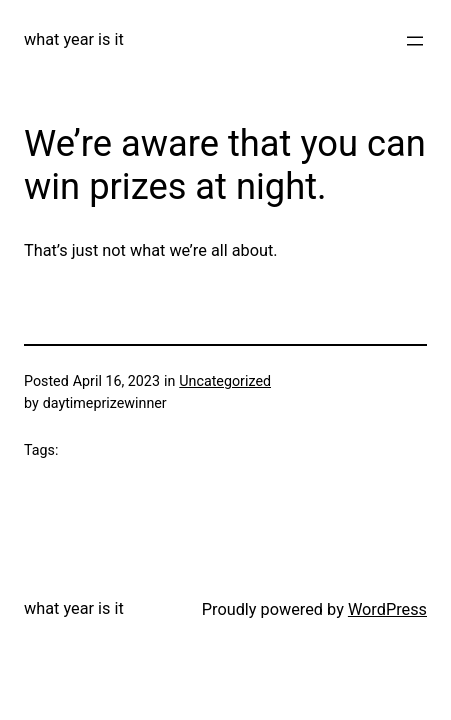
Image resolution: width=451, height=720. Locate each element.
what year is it (74, 39)
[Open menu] (415, 41)
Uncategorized (225, 381)
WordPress (387, 609)
